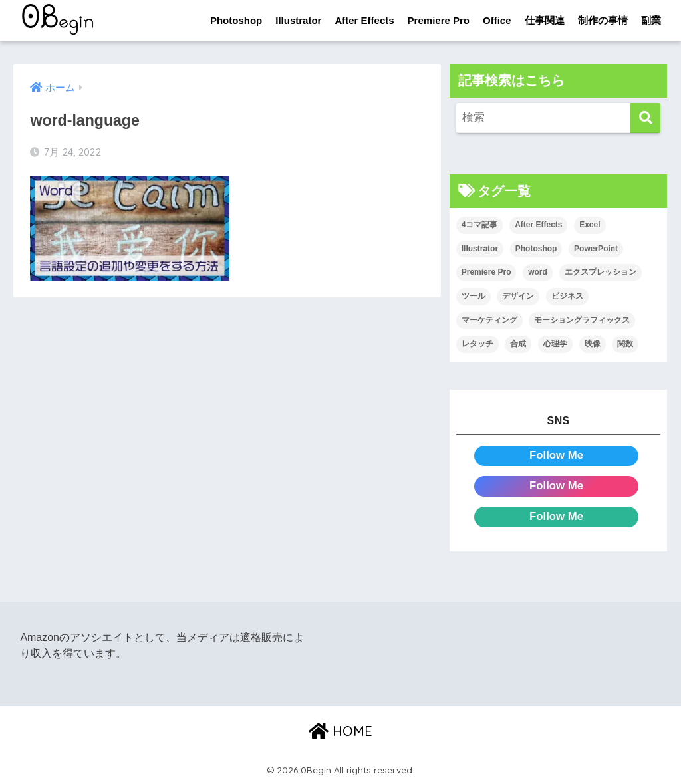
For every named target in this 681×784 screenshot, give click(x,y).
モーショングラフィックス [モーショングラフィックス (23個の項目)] (582, 320)
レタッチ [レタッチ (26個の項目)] (477, 344)
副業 (651, 20)
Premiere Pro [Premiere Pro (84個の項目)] (486, 273)
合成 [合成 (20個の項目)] (518, 344)
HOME (340, 731)
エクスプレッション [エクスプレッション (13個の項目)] (601, 273)
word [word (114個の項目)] (538, 273)
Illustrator (298, 20)
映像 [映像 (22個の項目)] (593, 344)
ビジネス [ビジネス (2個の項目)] (567, 296)
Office (497, 20)
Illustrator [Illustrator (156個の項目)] (480, 249)
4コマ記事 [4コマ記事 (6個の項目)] (480, 225)
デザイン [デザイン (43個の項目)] (518, 296)
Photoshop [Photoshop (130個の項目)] (536, 249)
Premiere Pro (439, 20)
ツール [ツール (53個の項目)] (474, 296)
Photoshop (236, 20)
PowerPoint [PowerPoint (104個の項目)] (596, 249)
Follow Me (556, 455)
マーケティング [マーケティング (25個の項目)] (489, 320)
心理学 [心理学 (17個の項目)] (555, 344)
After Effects (364, 20)
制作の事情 (603, 20)
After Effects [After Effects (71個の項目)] (538, 225)
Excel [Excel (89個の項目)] (590, 225)
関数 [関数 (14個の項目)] (625, 344)
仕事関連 (545, 20)
